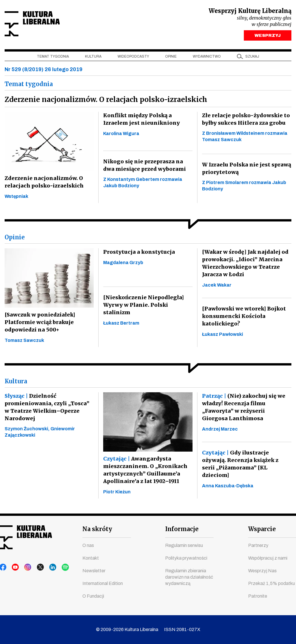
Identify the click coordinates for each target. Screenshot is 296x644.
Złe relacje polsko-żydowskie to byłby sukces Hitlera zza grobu (245, 121)
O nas (88, 546)
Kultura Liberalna (43, 25)
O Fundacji (93, 596)
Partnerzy (258, 546)
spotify (58, 568)
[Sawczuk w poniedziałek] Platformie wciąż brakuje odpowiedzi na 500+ (39, 324)
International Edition (103, 584)
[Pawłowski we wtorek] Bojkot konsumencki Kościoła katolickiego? (243, 318)
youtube (14, 568)
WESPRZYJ (268, 37)
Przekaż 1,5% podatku (272, 584)
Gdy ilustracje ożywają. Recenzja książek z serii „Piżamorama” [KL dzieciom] (246, 465)
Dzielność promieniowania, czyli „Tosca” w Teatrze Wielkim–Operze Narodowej (49, 409)
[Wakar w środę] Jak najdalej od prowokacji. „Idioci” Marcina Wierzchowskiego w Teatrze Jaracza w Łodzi (244, 265)
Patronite (258, 596)
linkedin (47, 568)
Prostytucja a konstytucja (137, 253)
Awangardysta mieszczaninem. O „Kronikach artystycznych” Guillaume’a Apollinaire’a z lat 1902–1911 (144, 471)
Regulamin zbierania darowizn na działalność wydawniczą (189, 577)
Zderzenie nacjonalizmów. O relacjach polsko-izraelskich (43, 183)
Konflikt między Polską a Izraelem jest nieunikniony (140, 121)
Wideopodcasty (133, 58)
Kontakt (91, 558)
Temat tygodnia (53, 58)
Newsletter (94, 571)
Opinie (171, 58)
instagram (25, 568)
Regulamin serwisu (184, 546)
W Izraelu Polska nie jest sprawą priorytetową (245, 170)
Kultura (93, 58)
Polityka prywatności (186, 558)
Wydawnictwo (207, 58)
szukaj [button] (252, 58)
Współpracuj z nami (268, 558)
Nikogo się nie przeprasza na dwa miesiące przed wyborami (148, 167)
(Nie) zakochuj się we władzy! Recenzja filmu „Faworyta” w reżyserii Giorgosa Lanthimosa (246, 409)
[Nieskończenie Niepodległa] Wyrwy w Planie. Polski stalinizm (142, 306)
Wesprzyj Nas (262, 571)
